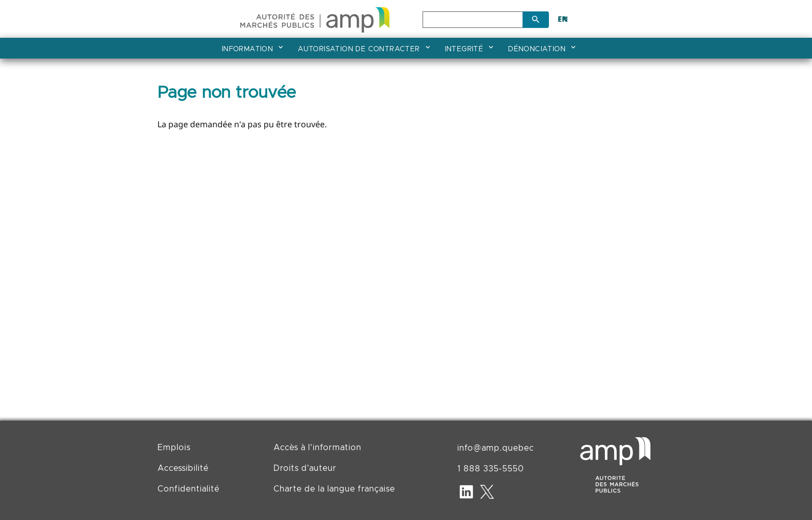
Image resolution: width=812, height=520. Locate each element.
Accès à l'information (317, 448)
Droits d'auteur (305, 468)
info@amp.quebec (496, 448)
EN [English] (563, 19)
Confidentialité (189, 489)
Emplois (174, 448)
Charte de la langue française (334, 489)
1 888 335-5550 (491, 469)
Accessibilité (183, 468)
